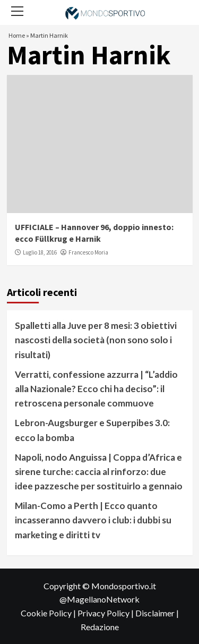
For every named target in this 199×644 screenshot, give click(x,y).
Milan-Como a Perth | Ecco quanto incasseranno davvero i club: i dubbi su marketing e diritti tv (93, 520)
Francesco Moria (88, 252)
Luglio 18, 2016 (40, 252)
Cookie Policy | (49, 613)
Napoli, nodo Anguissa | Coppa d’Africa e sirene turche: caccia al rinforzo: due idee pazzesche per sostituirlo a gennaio (99, 472)
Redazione (100, 627)
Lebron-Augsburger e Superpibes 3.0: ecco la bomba (92, 430)
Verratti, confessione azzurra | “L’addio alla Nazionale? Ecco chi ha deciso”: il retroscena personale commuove (96, 389)
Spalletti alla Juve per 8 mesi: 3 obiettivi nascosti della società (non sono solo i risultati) (96, 340)
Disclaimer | (157, 613)
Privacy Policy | (106, 613)
